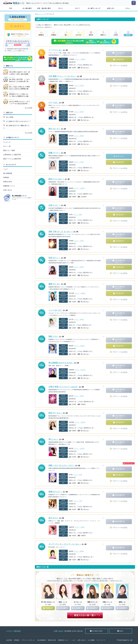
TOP (11, 8)
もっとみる (29, 108)
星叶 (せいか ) (55, 129)
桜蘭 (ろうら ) (55, 153)
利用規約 (6, 177)
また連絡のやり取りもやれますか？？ (18, 121)
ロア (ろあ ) (54, 103)
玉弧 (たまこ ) (55, 205)
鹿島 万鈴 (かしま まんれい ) (61, 232)
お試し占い (111, 8)
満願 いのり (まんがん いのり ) (62, 466)
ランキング (7, 142)
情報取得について (9, 186)
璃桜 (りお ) (54, 337)
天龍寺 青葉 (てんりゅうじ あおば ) (64, 387)
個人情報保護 (8, 173)
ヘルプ (5, 169)
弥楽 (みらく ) (55, 258)
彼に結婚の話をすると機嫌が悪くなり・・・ (16, 127)
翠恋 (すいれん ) (55, 413)
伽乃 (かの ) (54, 518)
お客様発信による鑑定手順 (12, 155)
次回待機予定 (120, 469)
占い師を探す (27, 8)
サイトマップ (101, 640)
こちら (14, 51)
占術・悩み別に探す (44, 8)
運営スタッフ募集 (9, 150)
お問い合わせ (8, 190)
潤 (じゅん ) (54, 439)
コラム (128, 8)
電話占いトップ (40, 14)
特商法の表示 (8, 182)
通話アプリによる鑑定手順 (12, 159)
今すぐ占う (120, 156)
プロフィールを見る (120, 66)
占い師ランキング (94, 8)
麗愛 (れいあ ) (55, 284)
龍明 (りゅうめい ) (56, 179)
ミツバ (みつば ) (55, 310)
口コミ (61, 8)
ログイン (19, 26)
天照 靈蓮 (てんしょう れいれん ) (63, 76)
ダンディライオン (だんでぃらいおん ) (65, 544)
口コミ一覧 (7, 146)
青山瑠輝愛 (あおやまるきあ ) (61, 363)
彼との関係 (9, 117)
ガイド (77, 8)
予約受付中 (120, 60)
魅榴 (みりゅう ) (55, 492)
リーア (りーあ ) (55, 50)
